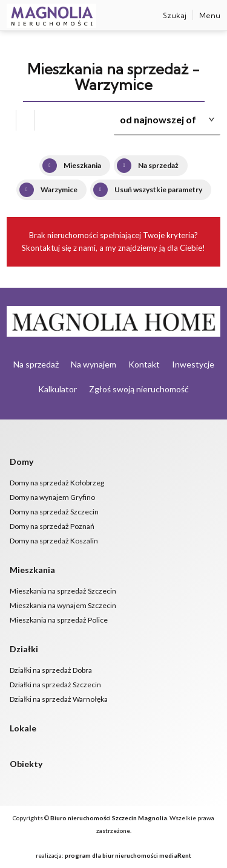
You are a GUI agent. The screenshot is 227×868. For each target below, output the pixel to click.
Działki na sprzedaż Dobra (51, 670)
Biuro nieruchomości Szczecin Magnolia (109, 818)
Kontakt (144, 364)
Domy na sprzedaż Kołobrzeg (57, 483)
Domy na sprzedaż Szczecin (54, 512)
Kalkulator (58, 389)
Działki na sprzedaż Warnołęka (59, 699)
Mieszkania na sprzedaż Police (59, 620)
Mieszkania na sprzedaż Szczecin (63, 591)
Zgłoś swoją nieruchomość (139, 389)
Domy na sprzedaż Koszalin (54, 541)
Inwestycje (193, 364)
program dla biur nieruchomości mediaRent (128, 855)
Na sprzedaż (36, 364)
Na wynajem (94, 364)
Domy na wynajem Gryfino (52, 497)
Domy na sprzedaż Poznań (52, 526)
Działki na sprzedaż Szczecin (55, 685)
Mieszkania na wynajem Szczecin (63, 605)
